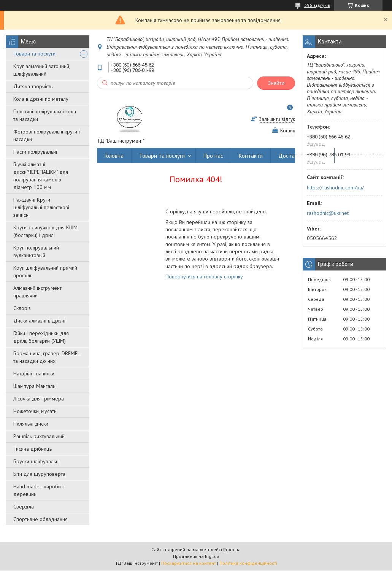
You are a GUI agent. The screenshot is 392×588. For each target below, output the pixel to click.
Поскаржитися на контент (189, 563)
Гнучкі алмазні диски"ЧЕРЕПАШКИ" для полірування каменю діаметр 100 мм (41, 176)
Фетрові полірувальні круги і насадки (47, 135)
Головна (114, 156)
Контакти (251, 156)
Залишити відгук (277, 119)
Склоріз (22, 308)
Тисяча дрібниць (33, 449)
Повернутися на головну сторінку (204, 277)
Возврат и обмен (363, 156)
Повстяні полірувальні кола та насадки (45, 115)
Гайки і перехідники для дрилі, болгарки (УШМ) (41, 337)
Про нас (213, 156)
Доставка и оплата (302, 156)
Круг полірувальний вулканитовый (36, 251)
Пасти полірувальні (35, 152)
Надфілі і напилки (34, 373)
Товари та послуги (34, 54)
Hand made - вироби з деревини (39, 490)
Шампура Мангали (34, 386)
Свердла (24, 507)
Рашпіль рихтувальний (39, 436)
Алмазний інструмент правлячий (37, 292)
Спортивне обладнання (40, 519)
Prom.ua (232, 549)
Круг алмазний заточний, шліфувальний (42, 70)
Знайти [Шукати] (276, 83)
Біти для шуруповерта (39, 474)
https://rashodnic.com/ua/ (335, 188)
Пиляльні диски (31, 424)
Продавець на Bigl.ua (196, 556)
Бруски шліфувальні (37, 461)
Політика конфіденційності (248, 563)
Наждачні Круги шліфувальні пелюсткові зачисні (41, 207)
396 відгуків (317, 5)
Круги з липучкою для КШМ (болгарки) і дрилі (45, 231)
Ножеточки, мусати (35, 411)
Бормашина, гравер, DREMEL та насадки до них (47, 357)
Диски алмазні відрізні (39, 321)
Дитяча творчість (33, 86)
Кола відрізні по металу (41, 99)
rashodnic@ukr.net (328, 213)
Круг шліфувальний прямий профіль (45, 272)
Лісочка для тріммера (39, 399)
